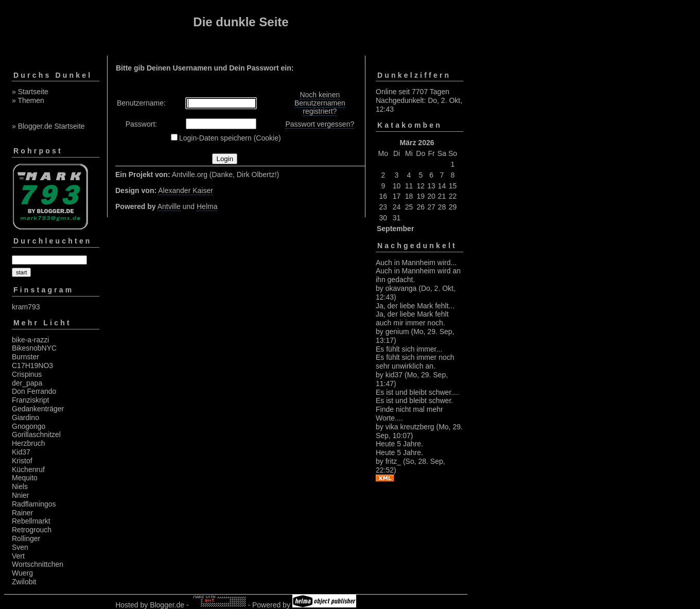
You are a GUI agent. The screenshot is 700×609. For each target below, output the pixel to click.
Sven (20, 547)
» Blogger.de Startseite (48, 126)
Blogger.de (167, 605)
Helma (207, 206)
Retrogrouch (32, 530)
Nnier (20, 495)
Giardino (25, 417)
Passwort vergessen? (320, 124)
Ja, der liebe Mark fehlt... (415, 306)
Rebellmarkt (31, 521)
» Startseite (30, 92)
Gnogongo (29, 426)
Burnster (25, 357)
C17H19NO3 (32, 366)
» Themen (28, 100)
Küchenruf (28, 469)
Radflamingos (34, 504)
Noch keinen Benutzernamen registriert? (320, 103)
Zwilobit (24, 582)
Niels (20, 486)
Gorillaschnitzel (36, 434)
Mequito (25, 478)
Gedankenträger (38, 409)
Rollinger (26, 538)
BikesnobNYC (34, 348)
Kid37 (21, 452)
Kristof (22, 461)
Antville (169, 206)
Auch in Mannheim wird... (416, 263)
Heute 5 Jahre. (399, 444)
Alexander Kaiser (186, 190)
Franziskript (30, 400)
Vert (18, 556)
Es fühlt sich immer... (409, 349)
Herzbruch (29, 443)
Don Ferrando (34, 391)
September (395, 229)
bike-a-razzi (30, 340)
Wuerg (22, 573)
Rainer (22, 513)
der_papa (27, 383)
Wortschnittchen (38, 564)
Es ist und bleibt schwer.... (417, 392)
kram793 (26, 307)
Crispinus (27, 374)
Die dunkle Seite (241, 22)
